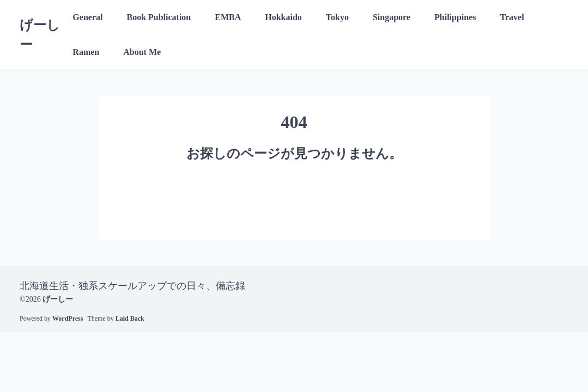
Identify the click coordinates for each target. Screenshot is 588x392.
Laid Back (130, 318)
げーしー (58, 299)
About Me (142, 52)
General (87, 17)
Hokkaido (283, 17)
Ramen (86, 52)
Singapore (392, 17)
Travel (512, 17)
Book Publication (159, 17)
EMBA (228, 17)
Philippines (455, 17)
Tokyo (337, 17)
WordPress (68, 318)
